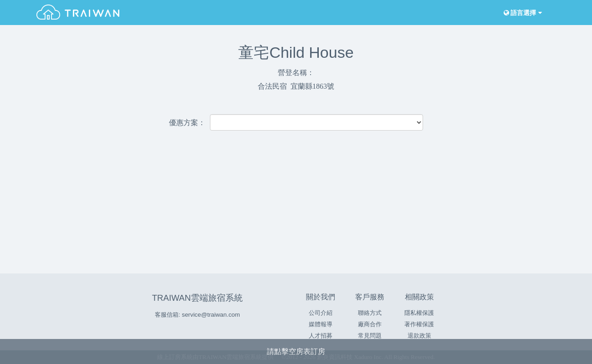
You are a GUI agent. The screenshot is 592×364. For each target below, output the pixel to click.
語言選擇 (522, 13)
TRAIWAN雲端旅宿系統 (197, 298)
